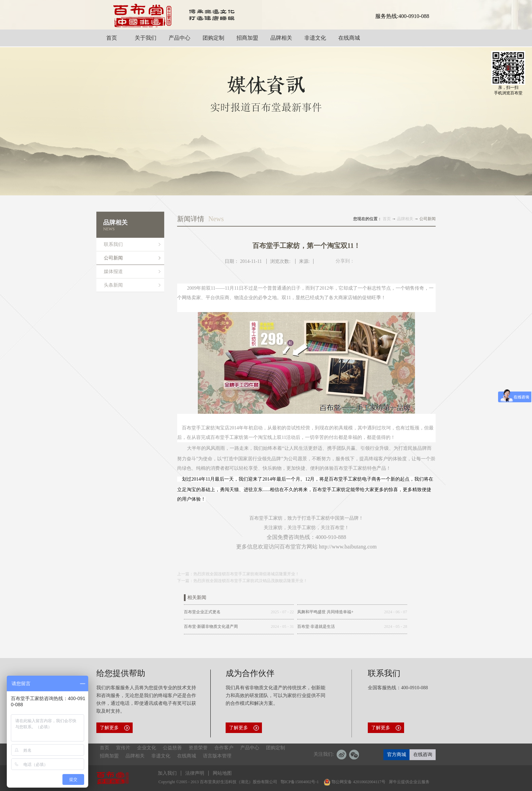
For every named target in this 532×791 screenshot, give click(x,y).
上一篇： (238, 574)
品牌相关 (405, 219)
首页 (104, 748)
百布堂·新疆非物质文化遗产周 (211, 626)
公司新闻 (427, 219)
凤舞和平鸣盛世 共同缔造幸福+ (325, 612)
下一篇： (242, 581)
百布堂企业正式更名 (202, 612)
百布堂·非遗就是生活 (316, 626)
